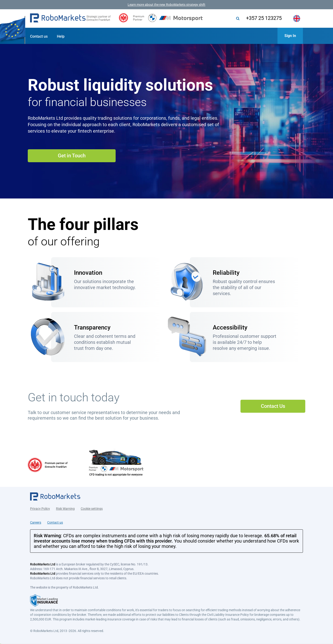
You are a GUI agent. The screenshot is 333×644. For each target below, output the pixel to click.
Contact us (39, 36)
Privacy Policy (40, 508)
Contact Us (273, 406)
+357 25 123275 (262, 18)
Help (61, 36)
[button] (58, 18)
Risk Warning (65, 508)
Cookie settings (92, 508)
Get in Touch (72, 156)
